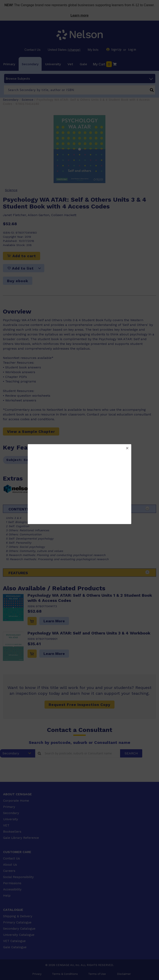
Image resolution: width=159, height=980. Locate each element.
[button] (127, 448)
